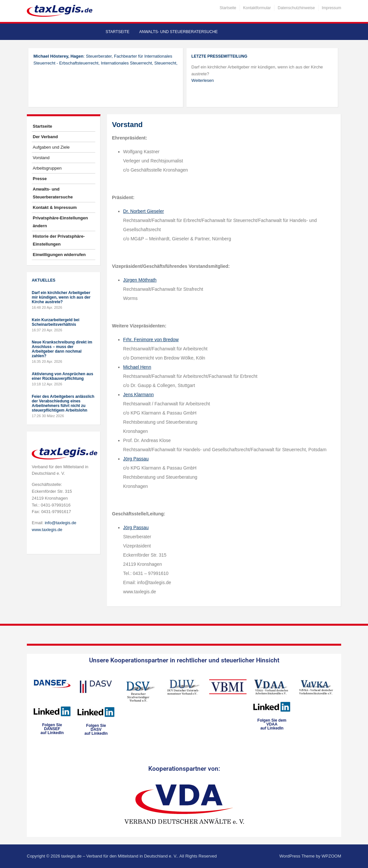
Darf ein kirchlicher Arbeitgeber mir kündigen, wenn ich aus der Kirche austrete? (61, 297)
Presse (40, 179)
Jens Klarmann (138, 395)
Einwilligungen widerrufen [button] (59, 255)
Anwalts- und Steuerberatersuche (178, 32)
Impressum (331, 8)
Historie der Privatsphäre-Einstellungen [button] (59, 240)
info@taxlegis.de (61, 523)
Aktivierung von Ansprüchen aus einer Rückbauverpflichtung (63, 376)
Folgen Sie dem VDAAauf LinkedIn (272, 724)
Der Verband (45, 137)
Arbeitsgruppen (47, 168)
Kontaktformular (257, 8)
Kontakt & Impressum (55, 207)
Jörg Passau (136, 459)
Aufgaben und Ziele (51, 147)
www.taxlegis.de (47, 530)
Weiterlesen (203, 80)
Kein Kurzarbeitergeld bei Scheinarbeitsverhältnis (55, 322)
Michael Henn (137, 367)
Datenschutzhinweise (296, 8)
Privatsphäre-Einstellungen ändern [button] (60, 222)
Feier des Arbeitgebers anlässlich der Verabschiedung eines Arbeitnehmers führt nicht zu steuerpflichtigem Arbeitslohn (63, 403)
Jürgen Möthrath (140, 280)
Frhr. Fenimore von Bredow (151, 340)
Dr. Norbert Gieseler (143, 211)
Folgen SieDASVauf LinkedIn (96, 729)
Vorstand (41, 158)
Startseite (228, 8)
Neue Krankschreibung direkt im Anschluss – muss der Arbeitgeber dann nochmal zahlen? (62, 349)
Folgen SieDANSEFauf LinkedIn (52, 729)
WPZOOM (331, 856)
